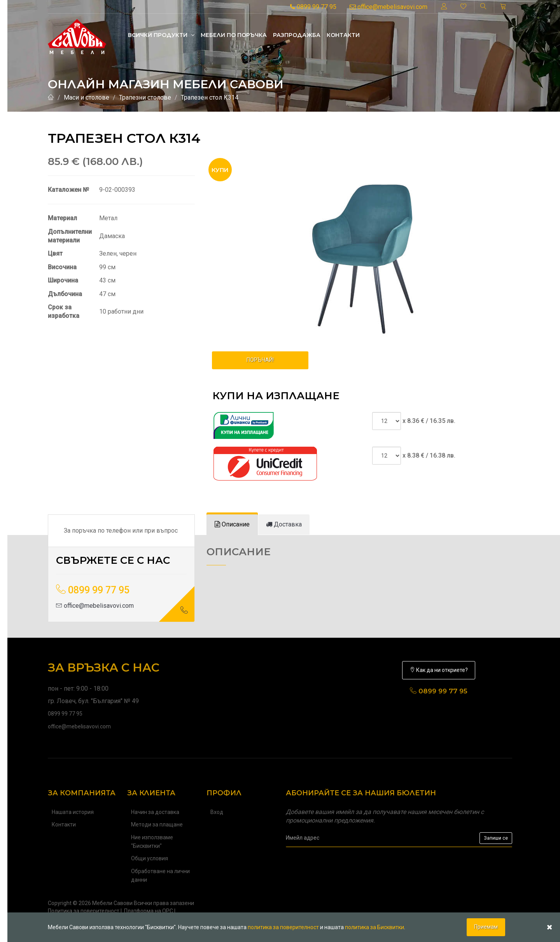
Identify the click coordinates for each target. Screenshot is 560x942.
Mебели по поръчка (234, 35)
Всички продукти (161, 35)
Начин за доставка (155, 812)
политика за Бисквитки (374, 927)
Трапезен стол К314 (210, 97)
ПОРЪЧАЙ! (260, 360)
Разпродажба (297, 35)
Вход (217, 812)
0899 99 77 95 (313, 7)
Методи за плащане (157, 824)
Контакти (343, 35)
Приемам (486, 927)
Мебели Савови (112, 903)
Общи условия (150, 858)
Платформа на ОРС (149, 911)
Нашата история (73, 812)
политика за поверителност (283, 927)
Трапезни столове (145, 97)
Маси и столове (87, 97)
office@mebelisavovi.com (388, 7)
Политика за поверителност (84, 911)
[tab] (232, 525)
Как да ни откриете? (439, 670)
